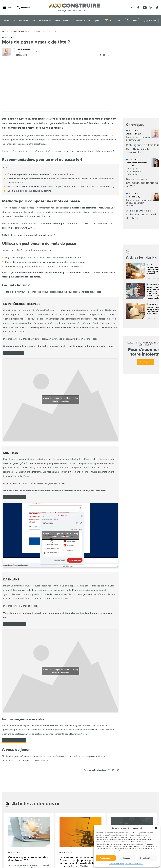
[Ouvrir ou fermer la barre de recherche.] (18, 8)
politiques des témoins (134, 851)
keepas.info (12, 354)
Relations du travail (49, 21)
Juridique (80, 21)
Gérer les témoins (147, 858)
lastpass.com (13, 498)
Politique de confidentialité (134, 864)
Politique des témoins (116, 864)
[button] (156, 828)
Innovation (23, 21)
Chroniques (94, 21)
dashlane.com (13, 625)
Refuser (127, 858)
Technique (68, 21)
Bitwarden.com (12, 741)
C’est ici (143, 362)
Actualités (9, 21)
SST (34, 21)
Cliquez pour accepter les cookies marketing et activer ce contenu (61, 400)
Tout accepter (106, 858)
